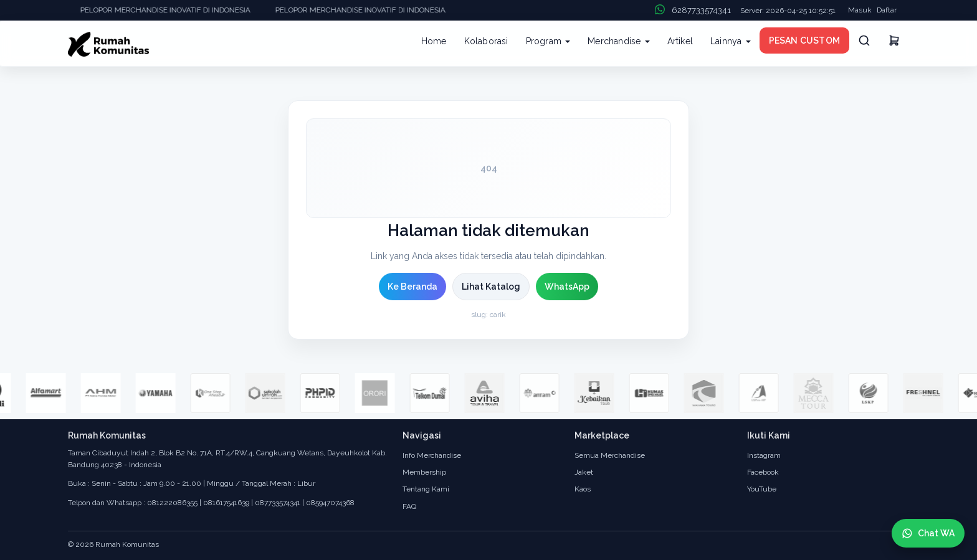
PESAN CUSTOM (804, 40)
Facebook (763, 472)
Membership (424, 472)
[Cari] (864, 40)
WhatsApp (567, 287)
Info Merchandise (432, 455)
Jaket (584, 472)
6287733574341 (701, 10)
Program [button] (548, 41)
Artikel (680, 41)
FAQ (409, 506)
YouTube (762, 489)
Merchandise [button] (618, 41)
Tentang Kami (426, 489)
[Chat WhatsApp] (928, 533)
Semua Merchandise (610, 455)
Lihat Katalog (491, 287)
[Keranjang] (894, 42)
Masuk (860, 10)
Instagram (764, 455)
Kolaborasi (486, 41)
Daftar (887, 10)
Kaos (583, 489)
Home (434, 41)
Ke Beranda (412, 287)
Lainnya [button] (731, 41)
